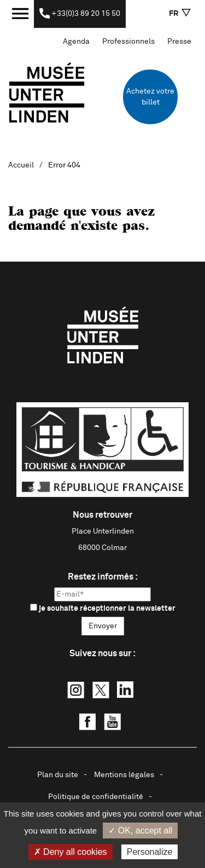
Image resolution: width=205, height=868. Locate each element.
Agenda (76, 42)
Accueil (21, 165)
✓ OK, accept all (140, 831)
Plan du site (58, 775)
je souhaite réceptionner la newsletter (103, 608)
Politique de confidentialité (96, 797)
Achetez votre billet (150, 97)
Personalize (150, 852)
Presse (179, 42)
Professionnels (128, 42)
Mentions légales (124, 775)
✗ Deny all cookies (71, 852)
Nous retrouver (102, 515)
